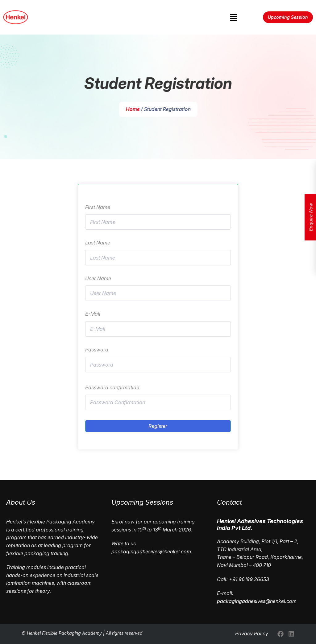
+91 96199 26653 (249, 579)
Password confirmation (112, 388)
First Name (98, 207)
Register (158, 426)
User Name (98, 278)
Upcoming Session (288, 17)
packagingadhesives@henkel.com (257, 601)
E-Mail (93, 314)
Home (134, 109)
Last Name (98, 243)
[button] (233, 17)
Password (97, 350)
